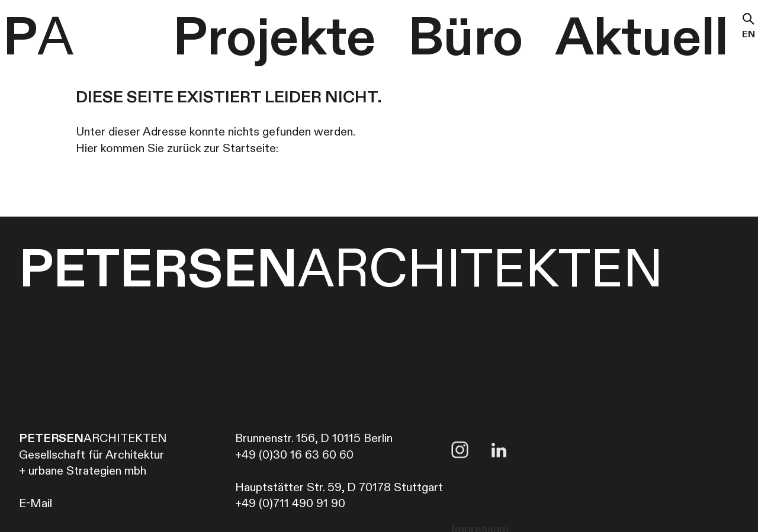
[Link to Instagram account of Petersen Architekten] (460, 472)
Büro (465, 40)
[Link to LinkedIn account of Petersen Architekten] (499, 472)
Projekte (274, 40)
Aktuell (642, 40)
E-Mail (36, 504)
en (749, 36)
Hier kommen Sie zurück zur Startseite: (177, 149)
